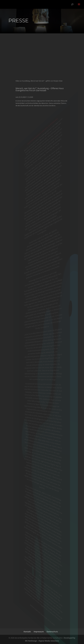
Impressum (39, 632)
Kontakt (27, 632)
